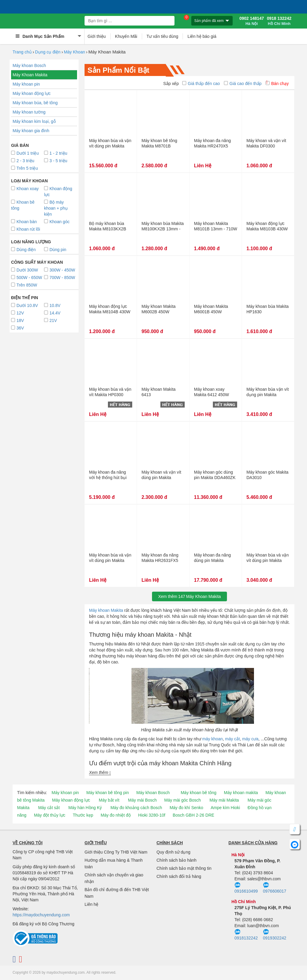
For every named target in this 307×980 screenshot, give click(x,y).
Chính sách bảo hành (176, 860)
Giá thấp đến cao (201, 83)
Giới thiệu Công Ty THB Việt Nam (116, 852)
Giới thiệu (97, 36)
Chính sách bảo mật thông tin (184, 868)
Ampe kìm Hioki (225, 808)
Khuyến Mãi (126, 36)
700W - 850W (60, 278)
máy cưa (250, 739)
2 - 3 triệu (23, 161)
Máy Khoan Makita (30, 75)
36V (18, 328)
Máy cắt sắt (49, 808)
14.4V (52, 313)
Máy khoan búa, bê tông (35, 103)
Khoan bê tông (23, 205)
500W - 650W (27, 278)
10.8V (52, 305)
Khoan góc (57, 222)
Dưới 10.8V (25, 305)
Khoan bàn (24, 222)
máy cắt (232, 739)
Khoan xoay (25, 189)
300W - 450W (60, 270)
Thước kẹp (83, 815)
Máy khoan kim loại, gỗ (34, 121)
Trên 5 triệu (24, 168)
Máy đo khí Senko (186, 808)
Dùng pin (55, 250)
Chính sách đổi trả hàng (179, 876)
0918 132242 (279, 21)
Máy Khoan (75, 52)
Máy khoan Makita (106, 610)
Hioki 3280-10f (152, 815)
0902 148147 (252, 21)
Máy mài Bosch (142, 800)
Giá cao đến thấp (243, 83)
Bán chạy (277, 83)
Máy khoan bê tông (199, 793)
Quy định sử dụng (173, 852)
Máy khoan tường (29, 112)
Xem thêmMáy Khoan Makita (189, 596)
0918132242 (246, 935)
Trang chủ (22, 52)
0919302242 (275, 935)
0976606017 (275, 888)
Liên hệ (91, 904)
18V (18, 320)
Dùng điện (23, 250)
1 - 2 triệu (56, 153)
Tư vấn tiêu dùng (162, 36)
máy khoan (213, 739)
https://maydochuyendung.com (41, 915)
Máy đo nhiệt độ (116, 815)
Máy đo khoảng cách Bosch (136, 808)
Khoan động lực (58, 192)
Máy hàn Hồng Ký (85, 808)
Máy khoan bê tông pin (108, 793)
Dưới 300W (25, 270)
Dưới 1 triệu (25, 153)
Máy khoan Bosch (29, 65)
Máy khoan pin (26, 84)
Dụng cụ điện (48, 52)
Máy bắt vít (109, 800)
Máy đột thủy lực (50, 815)
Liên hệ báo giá (202, 36)
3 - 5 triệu (56, 161)
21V (51, 320)
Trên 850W (24, 285)
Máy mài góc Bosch (183, 800)
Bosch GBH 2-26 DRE (194, 815)
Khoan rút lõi (26, 229)
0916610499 (246, 888)
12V (18, 313)
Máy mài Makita (224, 800)
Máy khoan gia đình (31, 131)
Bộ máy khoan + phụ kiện (56, 208)
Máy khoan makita (241, 793)
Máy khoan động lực (32, 93)
